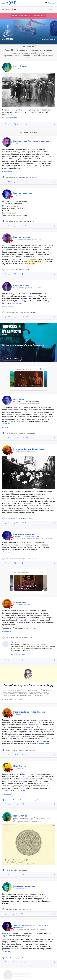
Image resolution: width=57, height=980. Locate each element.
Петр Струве (20, 766)
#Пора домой (7, 632)
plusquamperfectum (35, 262)
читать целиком (12, 359)
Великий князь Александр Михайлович (32, 141)
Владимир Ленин (22, 712)
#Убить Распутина (9, 307)
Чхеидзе (25, 727)
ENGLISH (52, 9)
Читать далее (17, 303)
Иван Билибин (20, 816)
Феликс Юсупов (21, 286)
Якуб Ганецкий (20, 603)
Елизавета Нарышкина (24, 886)
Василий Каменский (23, 193)
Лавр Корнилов (21, 925)
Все (41, 369)
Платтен (29, 620)
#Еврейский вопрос (9, 171)
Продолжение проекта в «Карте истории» (28, 16)
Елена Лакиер (20, 66)
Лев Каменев (39, 712)
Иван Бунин (19, 399)
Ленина (25, 774)
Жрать (32, 264)
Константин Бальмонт (24, 534)
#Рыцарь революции (10, 117)
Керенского (24, 110)
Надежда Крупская (17, 642)
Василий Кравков (22, 237)
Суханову (40, 727)
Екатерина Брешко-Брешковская (29, 449)
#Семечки (6, 427)
